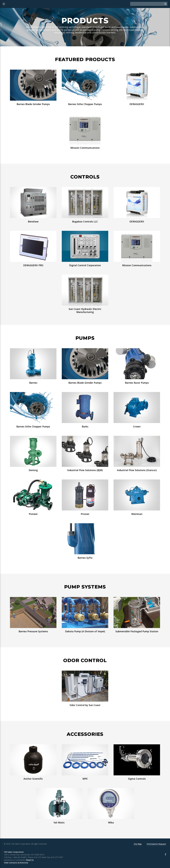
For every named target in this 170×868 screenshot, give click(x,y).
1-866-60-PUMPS (20, 857)
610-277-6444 (40, 857)
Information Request (156, 844)
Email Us (30, 860)
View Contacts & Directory (16, 863)
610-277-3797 (57, 857)
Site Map (138, 844)
